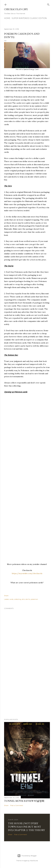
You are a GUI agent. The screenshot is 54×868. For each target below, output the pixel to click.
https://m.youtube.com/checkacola (27, 573)
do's (23, 599)
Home (7, 18)
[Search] (48, 4)
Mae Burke (34, 861)
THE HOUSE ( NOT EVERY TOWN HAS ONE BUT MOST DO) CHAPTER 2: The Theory (26, 827)
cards (11, 599)
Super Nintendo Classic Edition (29, 18)
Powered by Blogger (27, 856)
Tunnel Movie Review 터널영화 (24, 801)
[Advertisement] (27, 694)
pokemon (34, 599)
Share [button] (6, 596)
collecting (18, 599)
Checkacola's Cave (16, 9)
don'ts (28, 599)
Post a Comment (17, 805)
